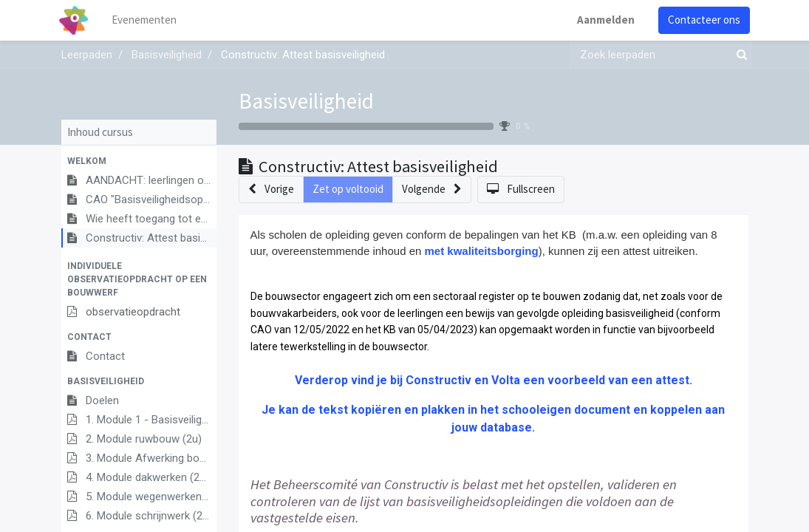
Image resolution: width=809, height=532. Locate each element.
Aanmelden (604, 20)
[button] (139, 161)
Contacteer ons (703, 20)
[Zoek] (739, 55)
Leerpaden (87, 55)
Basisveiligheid (306, 101)
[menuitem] (146, 20)
